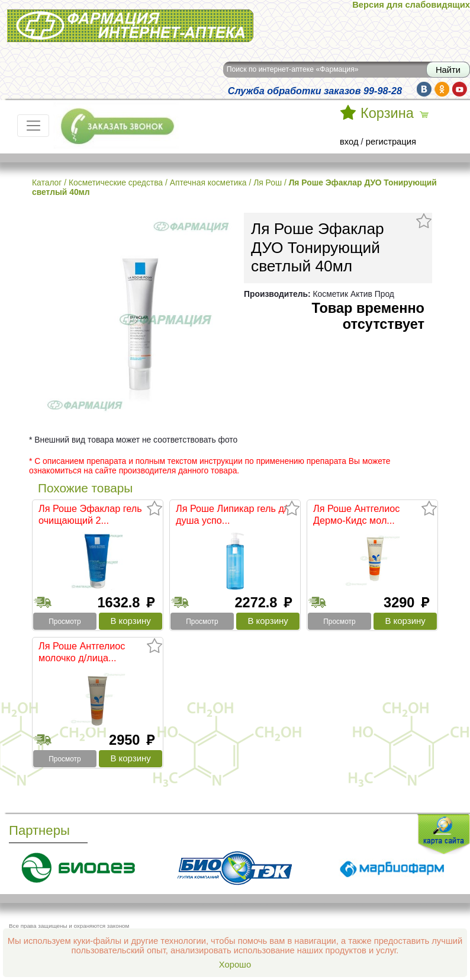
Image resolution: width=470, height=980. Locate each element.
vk (424, 89)
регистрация (391, 142)
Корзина (387, 113)
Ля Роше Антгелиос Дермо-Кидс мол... (356, 514)
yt (460, 89)
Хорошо (235, 965)
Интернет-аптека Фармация (130, 26)
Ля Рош (268, 182)
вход (349, 142)
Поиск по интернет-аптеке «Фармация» (293, 69)
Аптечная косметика (208, 182)
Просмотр (65, 622)
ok (442, 89)
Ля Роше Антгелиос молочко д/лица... (82, 652)
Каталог (47, 182)
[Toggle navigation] (33, 126)
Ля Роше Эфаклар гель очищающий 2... (90, 514)
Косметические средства (116, 182)
